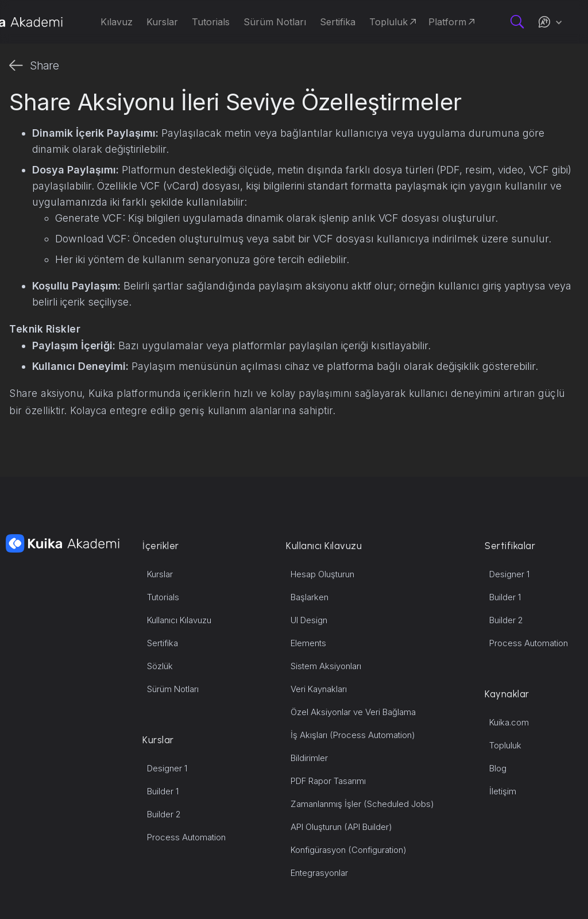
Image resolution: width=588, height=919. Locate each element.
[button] (550, 22)
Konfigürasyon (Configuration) (349, 850)
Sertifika (163, 643)
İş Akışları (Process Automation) (353, 735)
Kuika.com (509, 722)
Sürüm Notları (173, 689)
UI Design (309, 620)
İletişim (503, 791)
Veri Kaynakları (319, 689)
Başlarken (310, 597)
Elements (308, 643)
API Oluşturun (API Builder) (341, 827)
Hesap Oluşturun (322, 574)
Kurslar (160, 574)
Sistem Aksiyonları (326, 666)
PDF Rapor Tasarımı (328, 781)
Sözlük (160, 666)
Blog (498, 768)
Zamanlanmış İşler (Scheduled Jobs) (362, 804)
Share (45, 65)
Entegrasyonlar (319, 873)
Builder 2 (164, 814)
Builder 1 (163, 791)
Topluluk (505, 745)
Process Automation (186, 837)
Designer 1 (167, 768)
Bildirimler (309, 758)
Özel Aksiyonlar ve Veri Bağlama (353, 712)
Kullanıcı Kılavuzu (179, 620)
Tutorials (163, 597)
